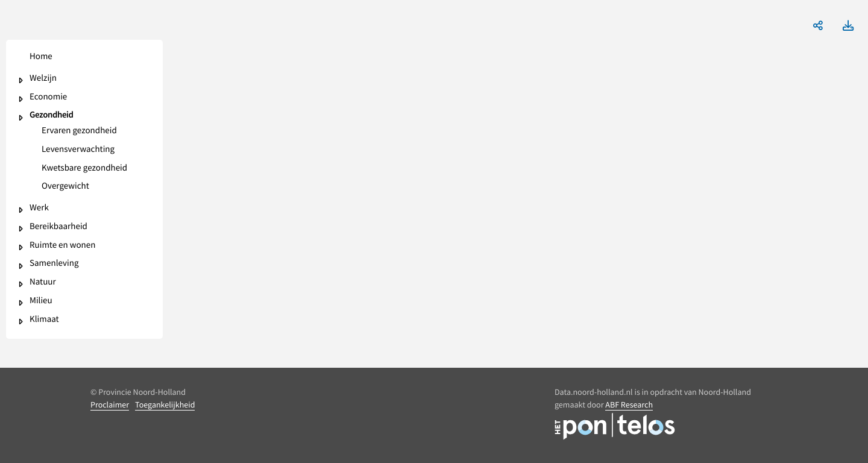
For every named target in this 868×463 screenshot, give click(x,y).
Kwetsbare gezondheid (84, 169)
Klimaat (44, 320)
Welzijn (43, 79)
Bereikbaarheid (58, 227)
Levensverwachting (78, 150)
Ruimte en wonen (62, 246)
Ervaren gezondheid (79, 131)
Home (41, 57)
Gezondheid (52, 115)
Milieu (41, 301)
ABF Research (629, 405)
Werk (39, 208)
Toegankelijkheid (165, 405)
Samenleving (54, 264)
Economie (48, 97)
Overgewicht (65, 187)
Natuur (43, 282)
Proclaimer (110, 405)
